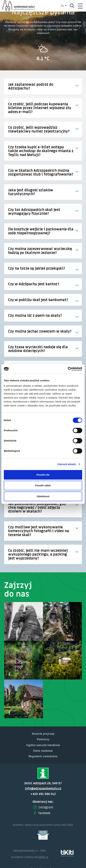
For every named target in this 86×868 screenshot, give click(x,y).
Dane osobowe (43, 751)
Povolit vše (43, 475)
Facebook (42, 813)
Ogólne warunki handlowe (43, 745)
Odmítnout (43, 496)
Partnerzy (43, 739)
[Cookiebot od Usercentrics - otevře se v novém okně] (68, 369)
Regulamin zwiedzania (43, 756)
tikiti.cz (43, 857)
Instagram (43, 807)
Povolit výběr (43, 485)
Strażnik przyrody (43, 734)
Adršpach (19, 6)
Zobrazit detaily (67, 464)
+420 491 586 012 (43, 794)
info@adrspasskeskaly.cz (43, 788)
